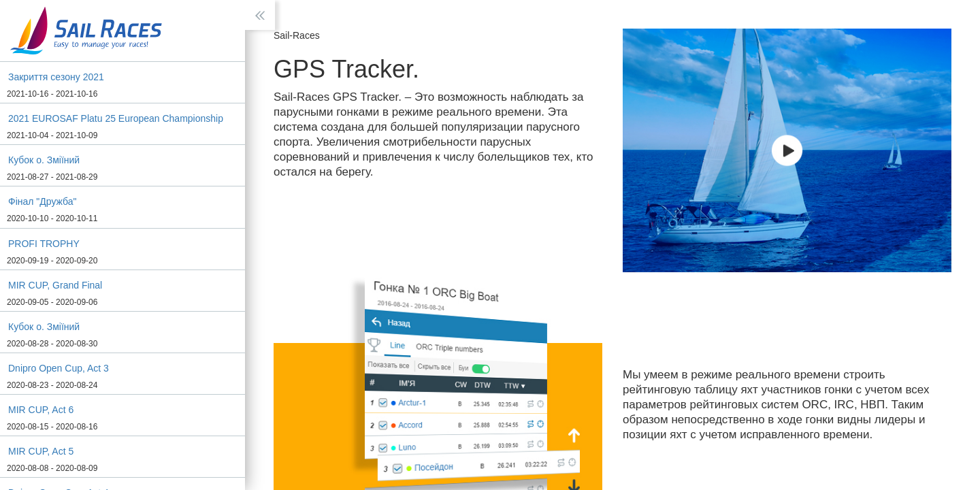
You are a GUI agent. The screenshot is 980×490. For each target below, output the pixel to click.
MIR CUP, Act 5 (41, 451)
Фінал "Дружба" (43, 201)
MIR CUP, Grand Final (55, 285)
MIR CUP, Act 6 (41, 410)
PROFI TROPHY (44, 244)
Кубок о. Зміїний (44, 160)
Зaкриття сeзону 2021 (56, 77)
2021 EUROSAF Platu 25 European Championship (116, 118)
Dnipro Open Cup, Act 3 (59, 368)
